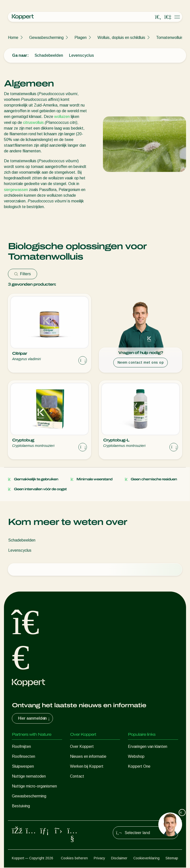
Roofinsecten (24, 756)
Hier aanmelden (34, 718)
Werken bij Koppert (87, 766)
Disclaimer (119, 859)
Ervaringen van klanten (148, 746)
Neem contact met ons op (141, 362)
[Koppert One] (168, 17)
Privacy (99, 859)
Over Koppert (82, 746)
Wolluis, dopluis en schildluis (121, 38)
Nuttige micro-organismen (34, 786)
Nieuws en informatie (88, 756)
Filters (23, 274)
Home (13, 38)
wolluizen (62, 117)
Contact (77, 776)
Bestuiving (21, 806)
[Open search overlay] (158, 17)
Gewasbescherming (46, 38)
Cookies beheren (74, 859)
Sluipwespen (23, 766)
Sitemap (172, 859)
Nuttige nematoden (29, 776)
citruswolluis (33, 122)
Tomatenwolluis (170, 38)
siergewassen (16, 190)
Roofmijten (21, 746)
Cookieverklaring (146, 859)
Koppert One (139, 766)
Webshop (136, 756)
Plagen (81, 38)
